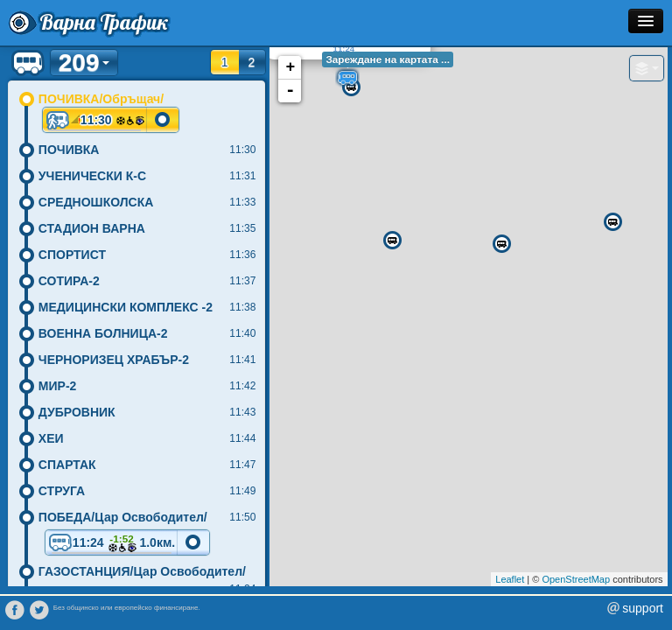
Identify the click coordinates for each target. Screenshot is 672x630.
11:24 (112, 544)
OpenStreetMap (576, 579)
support (643, 608)
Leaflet (510, 579)
